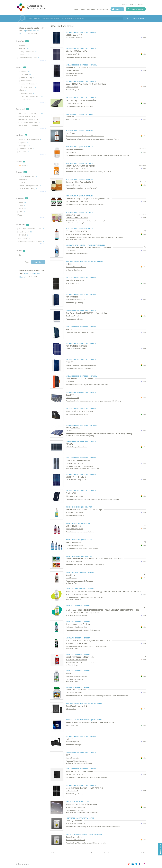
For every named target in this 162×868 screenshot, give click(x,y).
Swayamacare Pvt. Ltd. (73, 120)
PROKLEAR (23, 235)
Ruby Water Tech (71, 709)
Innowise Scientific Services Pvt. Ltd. (77, 218)
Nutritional (24, 179)
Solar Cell (24, 48)
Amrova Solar (70, 381)
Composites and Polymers (32, 96)
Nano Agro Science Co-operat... (31, 229)
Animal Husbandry (29, 84)
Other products (27, 99)
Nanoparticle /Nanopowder (30, 139)
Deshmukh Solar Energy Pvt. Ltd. (76, 463)
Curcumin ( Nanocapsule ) (29, 122)
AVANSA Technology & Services (31, 241)
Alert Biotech (24, 238)
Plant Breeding (28, 78)
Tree (21, 215)
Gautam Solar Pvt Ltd (72, 283)
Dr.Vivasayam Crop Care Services (76, 627)
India (24, 166)
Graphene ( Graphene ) (28, 116)
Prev (53, 853)
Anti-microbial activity (28, 189)
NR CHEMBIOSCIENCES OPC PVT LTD (77, 169)
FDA (21, 255)
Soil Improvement (28, 87)
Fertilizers (26, 75)
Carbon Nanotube (26, 149)
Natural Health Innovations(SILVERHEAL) (78, 234)
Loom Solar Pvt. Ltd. (72, 791)
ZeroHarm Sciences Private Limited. (77, 201)
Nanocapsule (25, 146)
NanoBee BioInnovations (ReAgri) (76, 594)
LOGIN (124, 5)
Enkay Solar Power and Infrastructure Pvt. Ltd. (80, 332)
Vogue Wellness (71, 152)
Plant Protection (28, 81)
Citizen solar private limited (74, 496)
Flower (22, 209)
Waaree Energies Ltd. (72, 742)
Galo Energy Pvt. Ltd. (72, 316)
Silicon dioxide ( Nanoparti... (30, 126)
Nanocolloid (24, 152)
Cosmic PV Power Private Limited (76, 349)
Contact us (119, 9)
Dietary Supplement (28, 52)
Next (143, 853)
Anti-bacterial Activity (28, 176)
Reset (27, 262)
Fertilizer (23, 45)
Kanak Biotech (25, 232)
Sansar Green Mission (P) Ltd (75, 692)
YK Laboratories (71, 250)
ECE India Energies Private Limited (76, 447)
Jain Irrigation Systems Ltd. (74, 38)
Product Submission (137, 9)
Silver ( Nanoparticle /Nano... (31, 113)
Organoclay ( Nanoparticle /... (31, 119)
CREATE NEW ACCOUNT (137, 5)
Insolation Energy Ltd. (72, 70)
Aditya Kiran (69, 431)
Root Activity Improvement (30, 186)
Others (22, 90)
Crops (22, 206)
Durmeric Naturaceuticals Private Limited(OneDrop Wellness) (85, 136)
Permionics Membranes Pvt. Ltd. (76, 267)
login (26, 31)
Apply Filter (38, 262)
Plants (22, 202)
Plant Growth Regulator (29, 58)
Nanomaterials (28, 93)
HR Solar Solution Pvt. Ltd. (74, 103)
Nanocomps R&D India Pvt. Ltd (75, 807)
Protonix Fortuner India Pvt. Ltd (75, 300)
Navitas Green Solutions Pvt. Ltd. (76, 774)
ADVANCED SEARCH (138, 18)
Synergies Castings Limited (74, 529)
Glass (22, 212)
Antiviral (23, 183)
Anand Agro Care (71, 578)
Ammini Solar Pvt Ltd (72, 398)
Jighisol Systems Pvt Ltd (73, 54)
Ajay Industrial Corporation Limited (77, 414)
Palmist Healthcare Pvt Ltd (74, 562)
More (43, 60)
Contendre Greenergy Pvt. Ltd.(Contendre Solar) (81, 365)
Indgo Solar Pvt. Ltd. (72, 87)
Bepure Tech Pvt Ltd (72, 725)
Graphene (24, 55)
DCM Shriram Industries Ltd (74, 512)
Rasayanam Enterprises (73, 185)
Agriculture (24, 72)
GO (128, 18)
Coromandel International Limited (76, 676)
